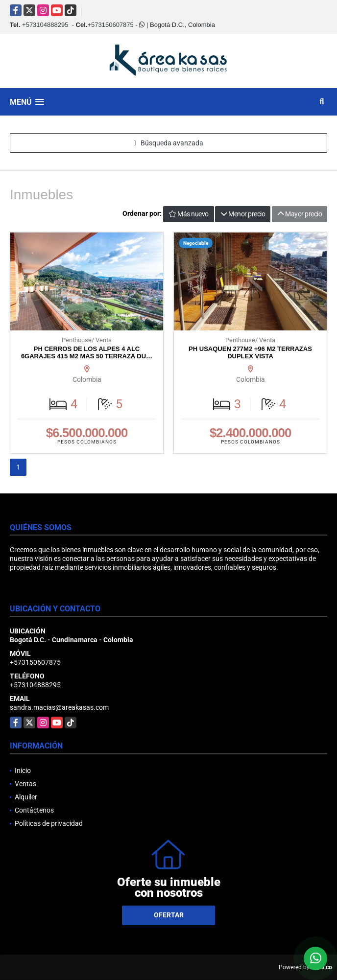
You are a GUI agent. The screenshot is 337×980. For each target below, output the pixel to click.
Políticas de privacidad (49, 823)
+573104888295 (45, 25)
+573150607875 (110, 25)
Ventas (25, 784)
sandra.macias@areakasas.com (59, 707)
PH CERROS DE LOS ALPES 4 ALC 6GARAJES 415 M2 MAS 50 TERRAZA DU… (87, 353)
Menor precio (243, 214)
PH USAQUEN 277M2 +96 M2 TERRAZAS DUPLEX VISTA (250, 353)
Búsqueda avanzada (168, 143)
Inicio (23, 770)
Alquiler (26, 797)
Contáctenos (34, 810)
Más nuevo (189, 214)
